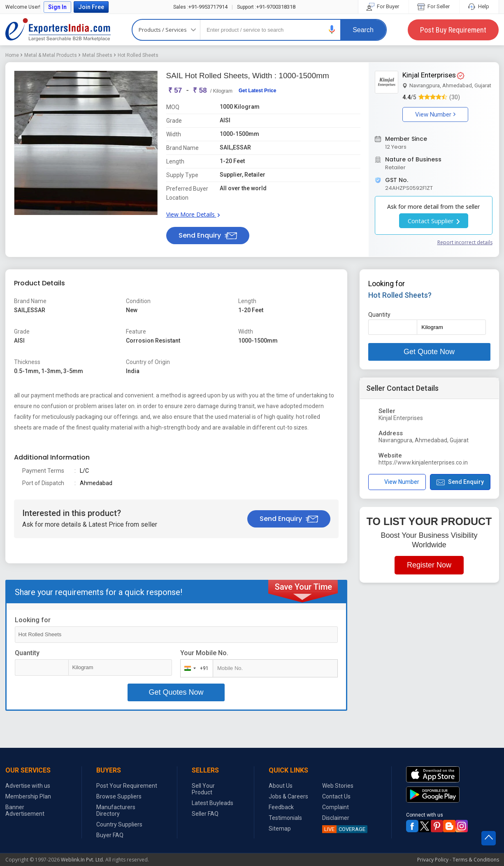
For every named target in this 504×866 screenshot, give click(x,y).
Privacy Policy (433, 860)
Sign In (57, 7)
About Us (281, 786)
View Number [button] (435, 114)
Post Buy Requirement (453, 30)
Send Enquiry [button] (208, 235)
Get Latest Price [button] (257, 91)
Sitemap (280, 829)
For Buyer (383, 6)
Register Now (429, 565)
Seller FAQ (205, 814)
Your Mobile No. (204, 653)
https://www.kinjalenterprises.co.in (423, 462)
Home (12, 55)
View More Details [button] (193, 214)
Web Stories (338, 786)
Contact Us (336, 796)
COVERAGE (344, 829)
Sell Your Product (203, 789)
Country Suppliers (119, 824)
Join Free (91, 7)
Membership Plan (28, 796)
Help (479, 6)
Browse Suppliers (119, 796)
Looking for (33, 620)
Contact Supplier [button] (434, 221)
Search (363, 30)
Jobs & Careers (288, 796)
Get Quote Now (429, 352)
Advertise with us (28, 786)
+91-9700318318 (266, 7)
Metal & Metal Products (51, 55)
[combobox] (195, 668)
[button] (332, 29)
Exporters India (58, 30)
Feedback (281, 807)
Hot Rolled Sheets (138, 55)
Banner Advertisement (25, 810)
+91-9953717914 (200, 7)
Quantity (27, 653)
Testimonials (285, 818)
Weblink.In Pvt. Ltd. (82, 860)
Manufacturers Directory (116, 810)
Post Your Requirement (127, 786)
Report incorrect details (465, 242)
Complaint (336, 807)
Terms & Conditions (476, 860)
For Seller (434, 6)
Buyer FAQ (110, 835)
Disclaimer (336, 818)
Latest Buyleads (213, 803)
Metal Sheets (97, 55)
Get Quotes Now (176, 692)
